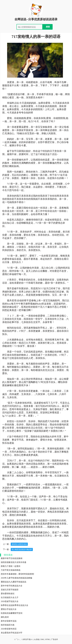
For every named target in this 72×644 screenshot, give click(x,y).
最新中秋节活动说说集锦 (12, 558)
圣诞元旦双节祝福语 (10, 590)
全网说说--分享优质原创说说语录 (36, 19)
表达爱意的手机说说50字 (12, 633)
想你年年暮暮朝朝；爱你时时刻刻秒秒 (17, 574)
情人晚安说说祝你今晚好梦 (22, 549)
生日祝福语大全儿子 (10, 598)
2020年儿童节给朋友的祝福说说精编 (16, 578)
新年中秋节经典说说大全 (12, 586)
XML (42, 639)
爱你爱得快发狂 (8, 594)
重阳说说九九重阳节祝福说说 (14, 582)
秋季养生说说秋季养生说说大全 (15, 605)
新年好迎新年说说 (9, 621)
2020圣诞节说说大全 (10, 601)
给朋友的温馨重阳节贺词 (12, 613)
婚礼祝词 (5, 617)
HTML (48, 639)
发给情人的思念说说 (19, 544)
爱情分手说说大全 (9, 609)
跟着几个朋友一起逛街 (11, 566)
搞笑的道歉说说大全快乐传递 (14, 562)
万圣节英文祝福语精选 (11, 570)
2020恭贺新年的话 (9, 629)
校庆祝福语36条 (8, 625)
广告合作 (55, 639)
